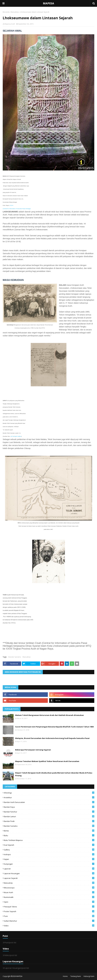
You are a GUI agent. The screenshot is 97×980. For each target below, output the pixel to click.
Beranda (6, 12)
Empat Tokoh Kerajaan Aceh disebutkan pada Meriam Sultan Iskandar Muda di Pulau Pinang (54, 774)
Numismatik (49, 897)
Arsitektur (49, 797)
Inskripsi (49, 854)
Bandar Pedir (49, 821)
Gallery (49, 850)
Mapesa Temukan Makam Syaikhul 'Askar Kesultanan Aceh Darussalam (47, 761)
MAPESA (48, 3)
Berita (49, 831)
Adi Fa (12, 436)
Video (49, 926)
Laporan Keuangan (49, 873)
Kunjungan (49, 864)
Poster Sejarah (49, 911)
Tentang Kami (76, 976)
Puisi (49, 916)
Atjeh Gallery (18, 436)
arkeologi (49, 793)
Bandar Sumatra (15, 657)
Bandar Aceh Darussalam (49, 802)
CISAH (12, 205)
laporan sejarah (49, 878)
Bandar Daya (49, 807)
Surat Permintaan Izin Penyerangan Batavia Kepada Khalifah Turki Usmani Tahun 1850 (54, 727)
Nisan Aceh (49, 892)
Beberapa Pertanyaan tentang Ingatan (33, 750)
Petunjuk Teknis (49, 907)
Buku (49, 835)
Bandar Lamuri (49, 816)
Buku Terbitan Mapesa (49, 840)
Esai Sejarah (49, 845)
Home (65, 976)
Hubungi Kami (89, 976)
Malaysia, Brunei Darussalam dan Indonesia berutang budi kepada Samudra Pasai (52, 738)
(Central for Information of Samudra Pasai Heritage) (17, 209)
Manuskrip (15, 12)
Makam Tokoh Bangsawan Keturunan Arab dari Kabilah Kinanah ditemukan (50, 715)
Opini (49, 902)
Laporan (49, 869)
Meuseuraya (49, 888)
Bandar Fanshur (49, 812)
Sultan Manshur (49, 921)
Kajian (49, 859)
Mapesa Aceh (10, 24)
